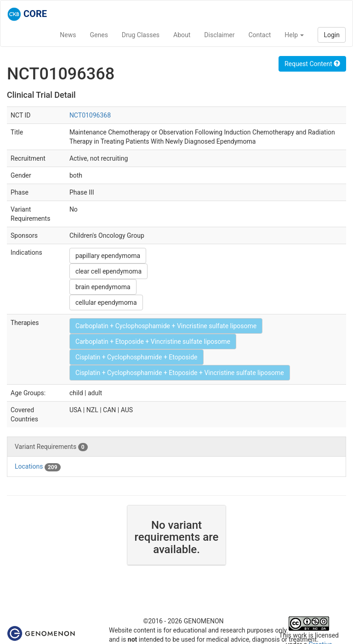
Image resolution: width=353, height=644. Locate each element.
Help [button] (294, 35)
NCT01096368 (90, 115)
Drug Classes (141, 35)
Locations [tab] (38, 467)
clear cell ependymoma (108, 271)
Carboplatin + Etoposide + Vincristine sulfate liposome (153, 342)
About (182, 35)
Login (332, 35)
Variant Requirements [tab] (51, 447)
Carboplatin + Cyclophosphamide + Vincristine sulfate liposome (166, 326)
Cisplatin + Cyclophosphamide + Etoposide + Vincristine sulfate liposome (180, 373)
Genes (99, 35)
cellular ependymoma (106, 302)
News (68, 35)
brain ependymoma (103, 287)
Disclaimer (219, 35)
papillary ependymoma (108, 256)
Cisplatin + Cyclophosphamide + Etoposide (137, 357)
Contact (259, 35)
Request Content (312, 64)
